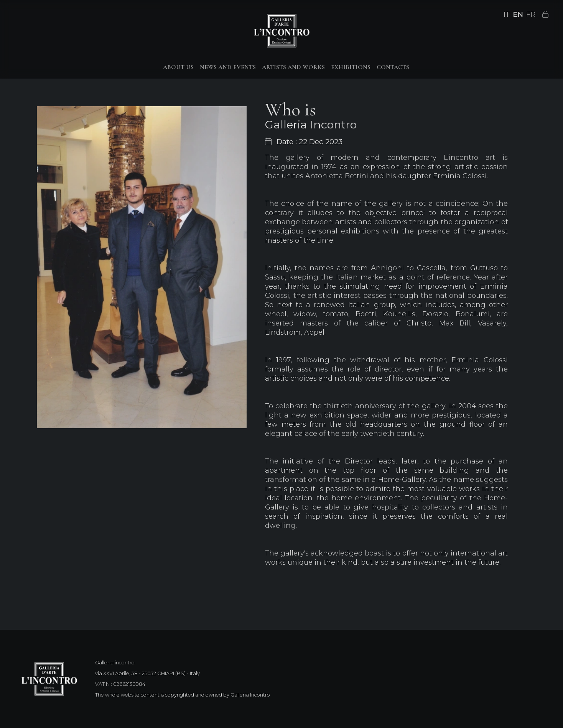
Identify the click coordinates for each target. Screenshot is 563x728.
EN (518, 15)
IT (507, 15)
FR (531, 15)
